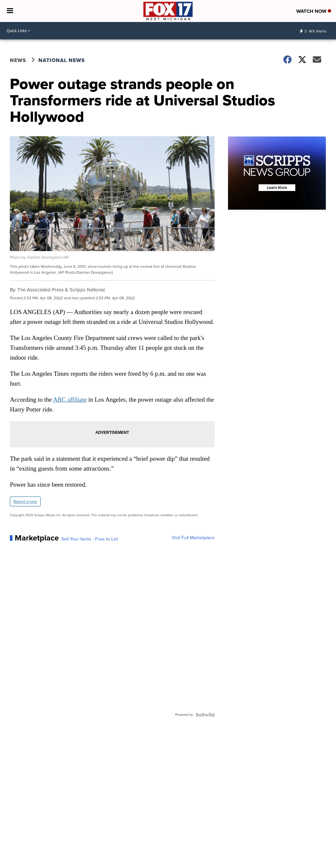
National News (62, 60)
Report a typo (25, 501)
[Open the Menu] (10, 11)
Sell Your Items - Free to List (90, 539)
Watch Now (314, 11)
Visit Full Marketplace (193, 538)
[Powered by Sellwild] (205, 715)
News (18, 60)
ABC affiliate (70, 400)
